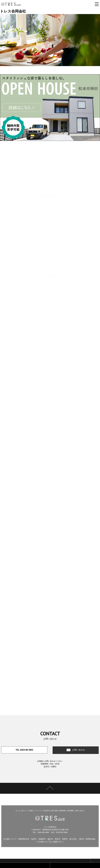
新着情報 (62, 811)
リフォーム (38, 811)
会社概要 (70, 811)
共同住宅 (47, 811)
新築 (31, 811)
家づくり (25, 811)
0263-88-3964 (43, 832)
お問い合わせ (78, 750)
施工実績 (55, 811)
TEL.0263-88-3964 (24, 750)
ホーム (18, 811)
